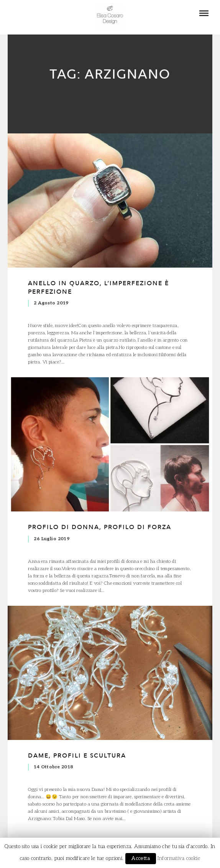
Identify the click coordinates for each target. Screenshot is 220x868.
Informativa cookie (179, 858)
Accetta (141, 858)
